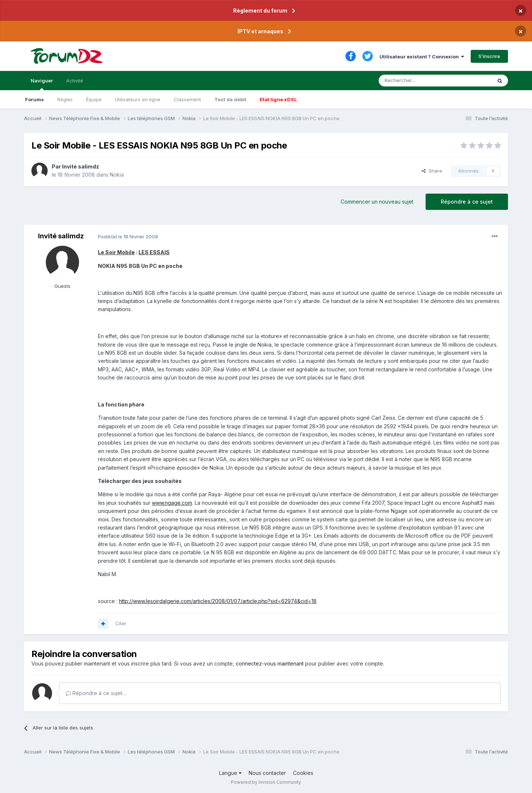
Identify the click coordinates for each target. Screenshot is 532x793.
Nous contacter (267, 773)
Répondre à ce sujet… (96, 693)
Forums (35, 99)
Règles (65, 99)
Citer (121, 623)
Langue (230, 773)
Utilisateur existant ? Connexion (422, 57)
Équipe (94, 99)
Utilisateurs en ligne (138, 99)
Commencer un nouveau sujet (377, 202)
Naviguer (42, 84)
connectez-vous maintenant (270, 663)
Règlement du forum (260, 11)
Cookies (303, 773)
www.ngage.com (172, 503)
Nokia (117, 175)
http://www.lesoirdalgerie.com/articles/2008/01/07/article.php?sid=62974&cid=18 (218, 601)
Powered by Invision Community (266, 782)
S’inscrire (489, 56)
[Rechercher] (419, 81)
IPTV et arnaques (260, 31)
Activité (75, 81)
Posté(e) (128, 236)
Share (432, 171)
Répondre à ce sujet (467, 202)
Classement (187, 99)
